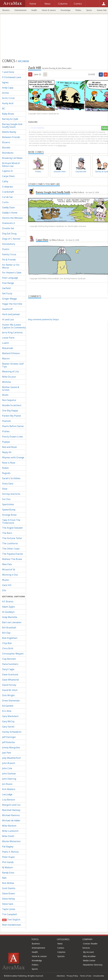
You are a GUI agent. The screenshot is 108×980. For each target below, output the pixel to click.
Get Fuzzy (7, 293)
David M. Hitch (10, 690)
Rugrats (6, 473)
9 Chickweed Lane (12, 77)
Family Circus (9, 254)
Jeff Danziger (9, 737)
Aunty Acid (8, 103)
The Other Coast (11, 549)
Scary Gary (8, 484)
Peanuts (6, 421)
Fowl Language (10, 278)
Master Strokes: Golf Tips (13, 365)
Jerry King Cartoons (12, 332)
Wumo (5, 580)
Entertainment (21, 10)
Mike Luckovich (10, 831)
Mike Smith (8, 836)
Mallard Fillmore (11, 353)
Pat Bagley (8, 847)
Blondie (6, 148)
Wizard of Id (9, 569)
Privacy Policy (72, 976)
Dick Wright (8, 695)
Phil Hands (8, 862)
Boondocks (8, 153)
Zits (4, 590)
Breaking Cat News (12, 158)
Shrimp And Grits (11, 494)
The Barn (7, 533)
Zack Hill (7, 585)
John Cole (7, 768)
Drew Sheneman (11, 701)
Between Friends (11, 137)
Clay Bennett (9, 659)
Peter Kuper (9, 857)
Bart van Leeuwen (12, 622)
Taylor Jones (9, 909)
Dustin (6, 249)
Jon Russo (7, 784)
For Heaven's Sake (12, 273)
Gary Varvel (8, 727)
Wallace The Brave (12, 559)
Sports (89, 10)
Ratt (4, 878)
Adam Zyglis (9, 607)
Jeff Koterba (8, 742)
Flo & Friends (9, 260)
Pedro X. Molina (10, 852)
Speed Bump (9, 510)
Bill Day (6, 633)
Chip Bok (7, 643)
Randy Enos (8, 873)
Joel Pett (7, 753)
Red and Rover (10, 447)
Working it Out (10, 575)
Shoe (5, 489)
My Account (88, 952)
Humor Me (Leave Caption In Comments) (14, 326)
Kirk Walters (9, 789)
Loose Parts (8, 338)
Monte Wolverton (11, 841)
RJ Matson (7, 867)
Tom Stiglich (11, 920)
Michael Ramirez (11, 815)
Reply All (7, 452)
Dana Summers (10, 664)
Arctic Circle (8, 98)
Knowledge (66, 10)
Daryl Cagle (8, 669)
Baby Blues (8, 114)
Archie (5, 93)
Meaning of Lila (10, 371)
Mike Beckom (9, 826)
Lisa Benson (9, 800)
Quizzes (61, 956)
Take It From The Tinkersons (11, 521)
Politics (78, 10)
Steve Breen (9, 893)
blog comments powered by (43, 319)
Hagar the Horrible (12, 304)
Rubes (5, 468)
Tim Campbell (10, 914)
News (60, 944)
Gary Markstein (10, 716)
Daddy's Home (10, 213)
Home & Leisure (49, 10)
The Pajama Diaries (13, 554)
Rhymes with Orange (13, 457)
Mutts (5, 395)
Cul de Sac (7, 197)
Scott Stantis (9, 888)
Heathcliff (7, 309)
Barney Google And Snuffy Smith (12, 126)
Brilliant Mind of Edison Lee (11, 165)
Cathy (5, 181)
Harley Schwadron (12, 732)
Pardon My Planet (12, 416)
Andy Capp (8, 88)
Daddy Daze (8, 207)
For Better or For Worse (11, 266)
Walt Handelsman (12, 925)
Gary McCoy (8, 721)
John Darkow (9, 774)
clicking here (62, 145)
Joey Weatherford (11, 758)
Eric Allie (7, 711)
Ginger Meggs (9, 299)
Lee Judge (7, 794)
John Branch (9, 763)
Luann (5, 343)
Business (6, 10)
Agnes (5, 82)
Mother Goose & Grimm (11, 389)
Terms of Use (86, 976)
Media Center (89, 960)
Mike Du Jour (9, 377)
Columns (61, 952)
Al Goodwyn (8, 612)
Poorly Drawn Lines (13, 437)
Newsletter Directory (93, 965)
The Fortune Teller (12, 538)
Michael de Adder (11, 820)
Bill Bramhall (9, 628)
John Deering (9, 779)
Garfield (6, 288)
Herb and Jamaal (11, 314)
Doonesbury (9, 244)
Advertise (61, 976)
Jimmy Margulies (11, 747)
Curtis (5, 202)
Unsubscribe (99, 976)
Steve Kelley (9, 899)
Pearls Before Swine (13, 426)
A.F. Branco (8, 601)
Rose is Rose (9, 463)
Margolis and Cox (11, 805)
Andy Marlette (10, 617)
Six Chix (6, 499)
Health (34, 10)
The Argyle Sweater (13, 528)
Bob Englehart (10, 638)
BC (4, 109)
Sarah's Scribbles (11, 478)
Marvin (6, 359)
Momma (6, 382)
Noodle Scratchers (12, 405)
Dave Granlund (10, 674)
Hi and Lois (8, 319)
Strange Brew (9, 515)
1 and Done (8, 72)
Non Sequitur (9, 400)
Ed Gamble (8, 706)
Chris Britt (8, 648)
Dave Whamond (10, 680)
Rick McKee (8, 883)
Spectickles (8, 504)
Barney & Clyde (10, 119)
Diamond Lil (9, 223)
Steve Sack (8, 904)
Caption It (7, 171)
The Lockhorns (10, 543)
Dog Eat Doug (9, 234)
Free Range (8, 283)
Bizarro (6, 142)
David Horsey (9, 685)
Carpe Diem (8, 176)
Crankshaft (8, 192)
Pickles (6, 431)
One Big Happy (10, 411)
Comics (61, 948)
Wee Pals (7, 564)
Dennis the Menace (12, 218)
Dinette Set (8, 228)
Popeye (6, 442)
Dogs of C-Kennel (11, 239)
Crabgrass (8, 187)
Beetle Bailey (9, 132)
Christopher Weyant (13, 654)
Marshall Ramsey (11, 810)
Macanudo (8, 348)
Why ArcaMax (89, 956)
